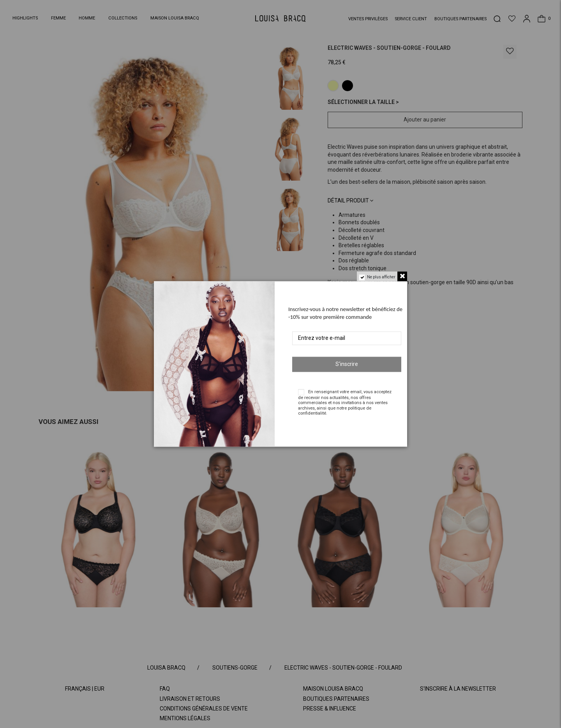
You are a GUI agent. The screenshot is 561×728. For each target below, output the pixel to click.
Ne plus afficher (381, 277)
